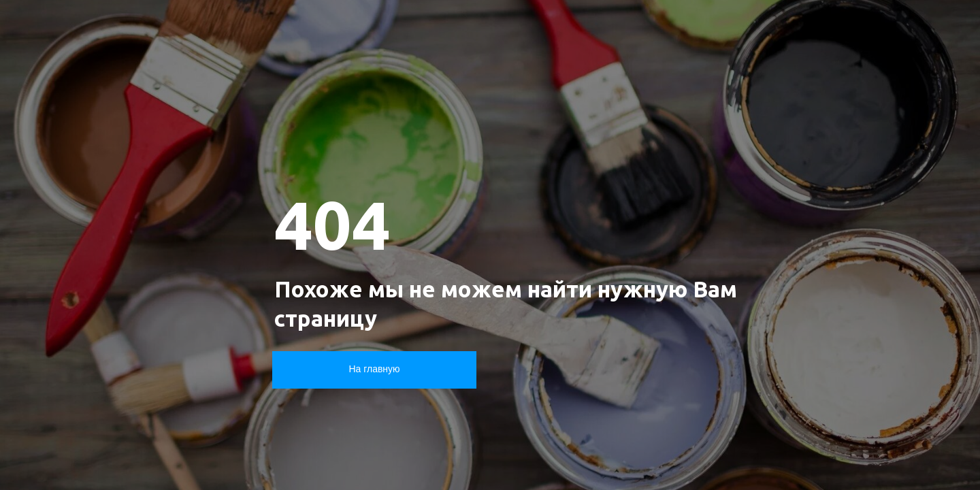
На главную (374, 369)
